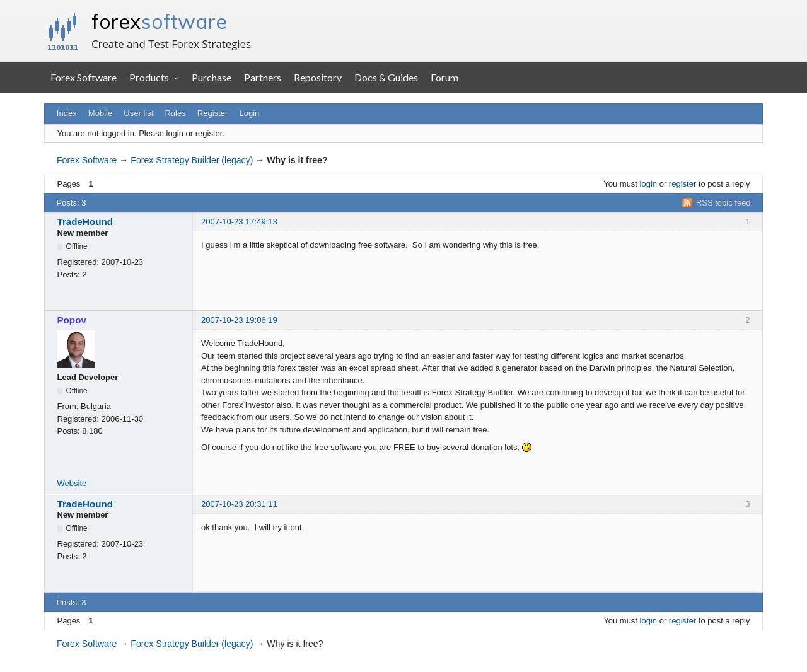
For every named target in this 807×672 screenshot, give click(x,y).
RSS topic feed (723, 203)
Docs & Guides (386, 77)
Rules (175, 113)
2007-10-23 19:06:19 (239, 320)
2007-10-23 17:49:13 (239, 222)
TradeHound (85, 222)
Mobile (100, 113)
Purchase (212, 77)
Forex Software (84, 77)
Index (67, 113)
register (682, 184)
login (648, 184)
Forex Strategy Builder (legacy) (192, 160)
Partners (263, 77)
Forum (444, 77)
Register (212, 113)
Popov (72, 320)
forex (159, 21)
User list (138, 113)
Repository (318, 77)
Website (72, 483)
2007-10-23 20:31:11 (239, 504)
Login (250, 113)
